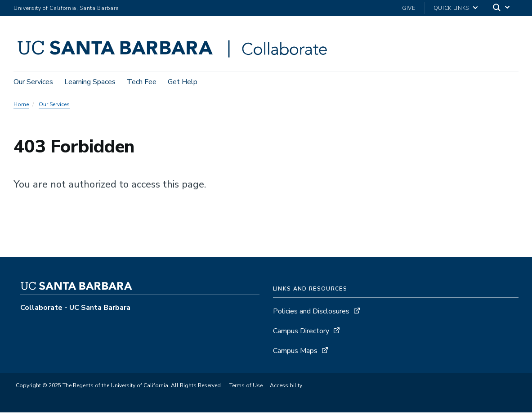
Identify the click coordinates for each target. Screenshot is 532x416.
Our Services (33, 82)
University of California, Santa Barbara (66, 8)
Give (409, 8)
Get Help (183, 82)
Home (21, 104)
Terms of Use (246, 385)
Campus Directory (301, 331)
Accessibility (286, 385)
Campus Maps (295, 351)
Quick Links (451, 8)
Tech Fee (142, 82)
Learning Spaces (90, 82)
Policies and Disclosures (311, 311)
